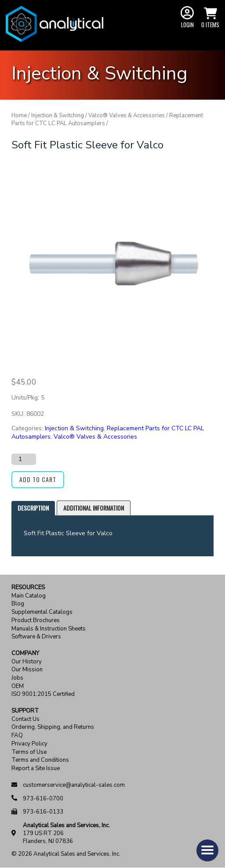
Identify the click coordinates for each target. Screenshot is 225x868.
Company (25, 654)
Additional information (94, 508)
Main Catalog (29, 596)
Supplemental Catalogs (42, 612)
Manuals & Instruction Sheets (49, 629)
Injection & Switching (58, 115)
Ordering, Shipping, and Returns (53, 727)
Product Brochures (36, 621)
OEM (18, 686)
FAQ (17, 736)
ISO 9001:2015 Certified (43, 694)
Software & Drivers (36, 637)
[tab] (33, 508)
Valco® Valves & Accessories (127, 115)
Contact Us (25, 719)
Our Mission (27, 670)
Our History (27, 662)
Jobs (17, 678)
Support (25, 711)
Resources (28, 588)
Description (33, 508)
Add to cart (38, 479)
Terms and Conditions (40, 760)
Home (19, 115)
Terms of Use (29, 752)
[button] (207, 850)
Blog (18, 604)
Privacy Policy (29, 744)
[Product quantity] (24, 459)
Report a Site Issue (36, 769)
